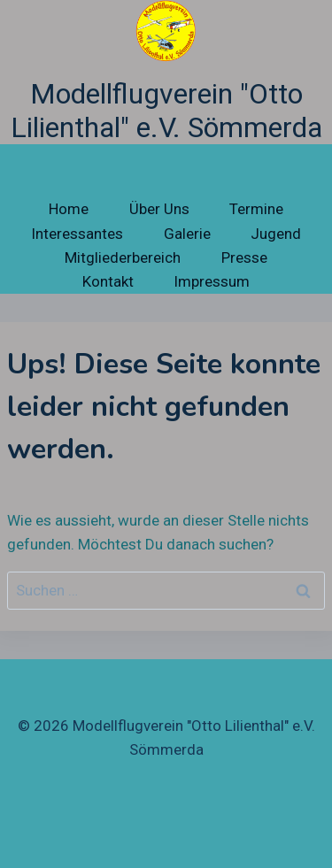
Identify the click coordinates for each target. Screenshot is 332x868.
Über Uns (159, 209)
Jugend (276, 234)
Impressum (212, 281)
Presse (244, 257)
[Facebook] (166, 829)
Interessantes (77, 234)
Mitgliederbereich (123, 257)
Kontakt (108, 281)
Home (69, 209)
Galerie (187, 234)
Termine (256, 209)
